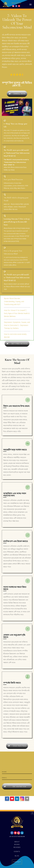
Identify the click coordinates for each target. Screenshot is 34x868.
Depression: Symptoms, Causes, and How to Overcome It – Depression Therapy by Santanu (17, 325)
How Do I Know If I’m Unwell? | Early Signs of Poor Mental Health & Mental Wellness (17, 313)
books (17, 844)
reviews (17, 847)
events (17, 851)
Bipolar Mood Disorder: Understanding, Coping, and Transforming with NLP (14, 301)
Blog (17, 856)
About (17, 842)
